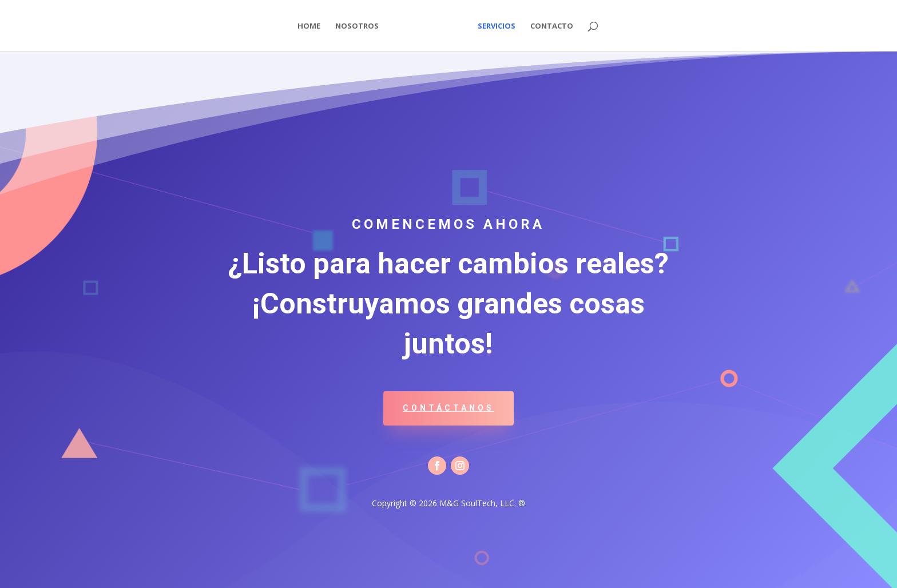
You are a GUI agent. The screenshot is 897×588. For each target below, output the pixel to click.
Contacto (552, 26)
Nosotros (357, 26)
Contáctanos (449, 408)
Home (309, 26)
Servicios (497, 26)
